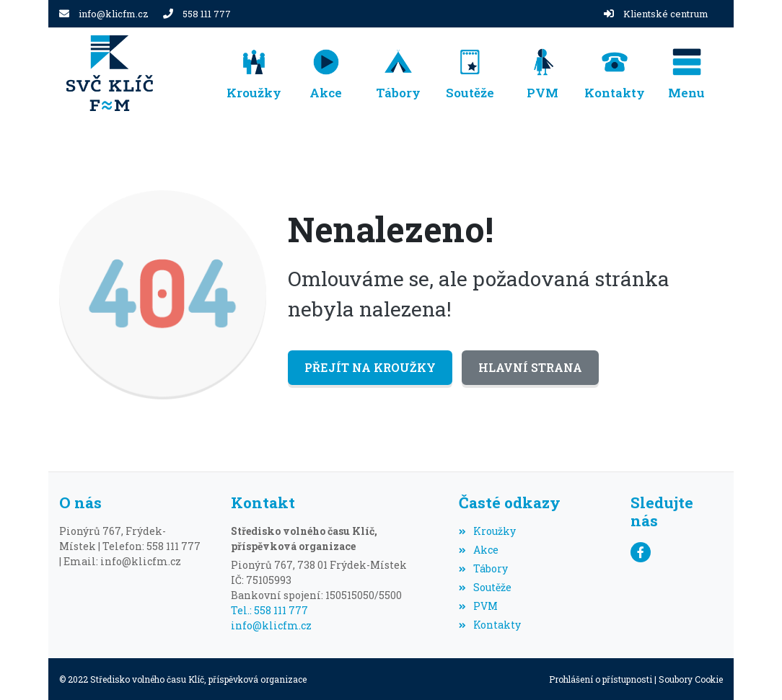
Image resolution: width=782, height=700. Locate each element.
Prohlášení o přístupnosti (601, 679)
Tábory (483, 568)
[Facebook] (641, 552)
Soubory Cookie (691, 679)
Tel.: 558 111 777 (269, 610)
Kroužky (487, 531)
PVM (478, 606)
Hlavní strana (530, 367)
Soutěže (485, 587)
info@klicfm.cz (114, 14)
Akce (479, 550)
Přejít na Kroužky (370, 367)
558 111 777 (207, 14)
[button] (687, 73)
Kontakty (490, 625)
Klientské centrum (666, 14)
